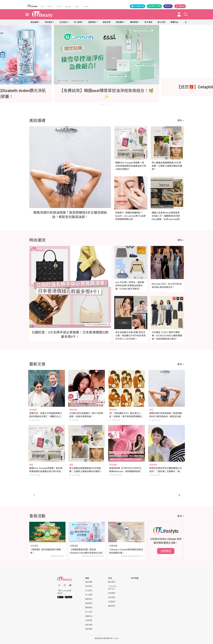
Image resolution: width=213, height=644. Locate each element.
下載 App (180, 6)
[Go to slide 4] (108, 104)
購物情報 (134, 22)
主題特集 (89, 620)
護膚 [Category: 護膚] (31, 465)
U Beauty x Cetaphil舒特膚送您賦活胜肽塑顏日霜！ (126, 551)
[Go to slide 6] (113, 104)
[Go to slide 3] (105, 104)
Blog (77, 6)
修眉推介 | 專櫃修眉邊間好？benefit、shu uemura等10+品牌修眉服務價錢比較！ (131, 216)
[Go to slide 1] (100, 104)
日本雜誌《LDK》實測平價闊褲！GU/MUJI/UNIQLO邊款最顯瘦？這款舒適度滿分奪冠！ (167, 336)
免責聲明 (112, 593)
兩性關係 (120, 22)
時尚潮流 (49, 22)
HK (42, 6)
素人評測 (89, 612)
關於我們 (112, 582)
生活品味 (63, 22)
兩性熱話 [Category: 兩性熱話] (113, 410)
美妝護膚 (34, 22)
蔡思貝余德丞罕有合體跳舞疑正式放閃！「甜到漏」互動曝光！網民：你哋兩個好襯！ (166, 471)
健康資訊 (92, 22)
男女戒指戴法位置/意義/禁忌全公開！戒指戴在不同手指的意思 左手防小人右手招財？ (131, 336)
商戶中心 (168, 6)
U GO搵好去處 (138, 6)
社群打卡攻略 (154, 6)
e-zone (86, 6)
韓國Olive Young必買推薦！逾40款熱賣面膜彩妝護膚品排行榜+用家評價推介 (131, 166)
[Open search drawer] (186, 14)
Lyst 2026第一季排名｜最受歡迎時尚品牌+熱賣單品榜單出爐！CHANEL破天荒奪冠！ (130, 286)
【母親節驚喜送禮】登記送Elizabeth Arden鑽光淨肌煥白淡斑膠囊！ (86, 551)
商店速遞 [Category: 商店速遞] (113, 465)
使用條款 (112, 597)
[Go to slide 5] (111, 104)
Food (59, 6)
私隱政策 (112, 602)
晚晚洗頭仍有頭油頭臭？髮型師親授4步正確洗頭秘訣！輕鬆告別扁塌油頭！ (166, 416)
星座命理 (107, 22)
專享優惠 (89, 629)
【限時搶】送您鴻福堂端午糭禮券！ (46, 551)
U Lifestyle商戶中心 (112, 588)
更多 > (181, 120)
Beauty (68, 6)
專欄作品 (89, 616)
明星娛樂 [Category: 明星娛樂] (33, 410)
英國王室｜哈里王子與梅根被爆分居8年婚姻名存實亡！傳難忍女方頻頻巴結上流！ (46, 416)
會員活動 (89, 625)
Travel (50, 6)
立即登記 (166, 551)
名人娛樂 (78, 22)
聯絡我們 (112, 606)
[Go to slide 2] (102, 104)
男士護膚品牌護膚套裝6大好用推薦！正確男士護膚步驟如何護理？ (167, 166)
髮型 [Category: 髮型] (151, 410)
